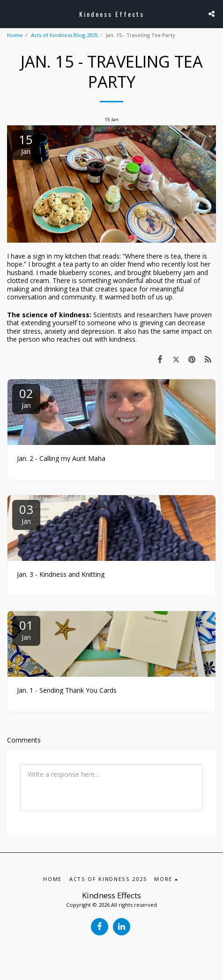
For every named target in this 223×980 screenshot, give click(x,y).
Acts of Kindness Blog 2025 (64, 35)
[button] (10, 13)
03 (26, 513)
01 (26, 629)
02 (26, 397)
